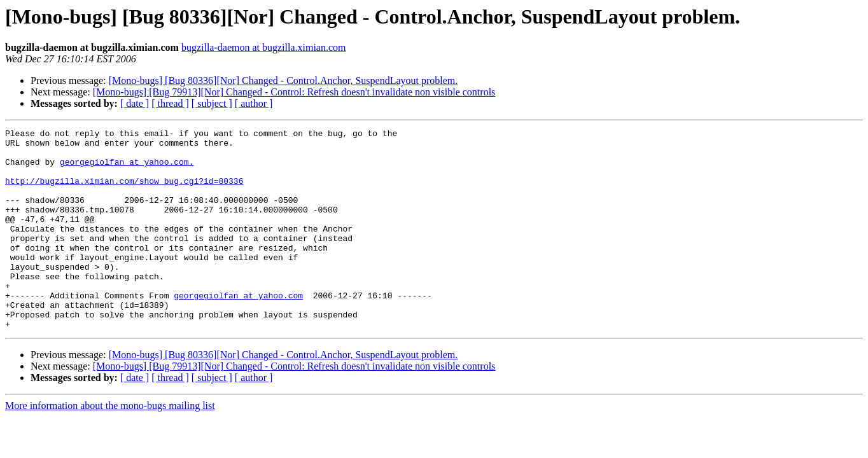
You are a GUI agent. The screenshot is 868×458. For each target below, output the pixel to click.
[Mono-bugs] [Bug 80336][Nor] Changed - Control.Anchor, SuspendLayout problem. (283, 80)
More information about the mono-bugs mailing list (110, 446)
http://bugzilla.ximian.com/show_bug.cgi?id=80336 (124, 192)
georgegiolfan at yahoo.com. (127, 169)
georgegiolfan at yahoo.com (238, 330)
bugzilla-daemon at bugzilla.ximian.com (264, 47)
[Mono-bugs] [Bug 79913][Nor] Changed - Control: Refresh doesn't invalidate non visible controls (294, 92)
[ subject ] (212, 103)
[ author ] (254, 103)
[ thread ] (170, 103)
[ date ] (135, 103)
